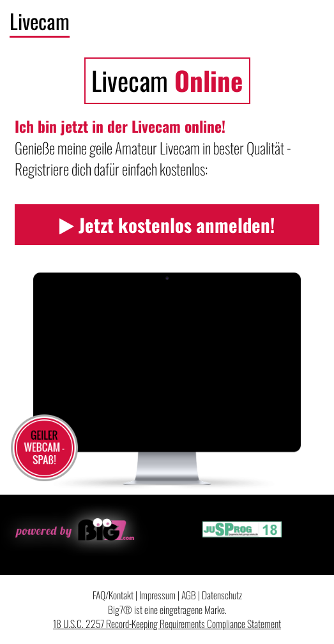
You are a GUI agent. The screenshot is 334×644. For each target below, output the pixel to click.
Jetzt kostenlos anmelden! (167, 225)
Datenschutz (222, 595)
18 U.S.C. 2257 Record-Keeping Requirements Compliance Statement (167, 624)
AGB (189, 595)
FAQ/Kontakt (113, 595)
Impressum (157, 595)
